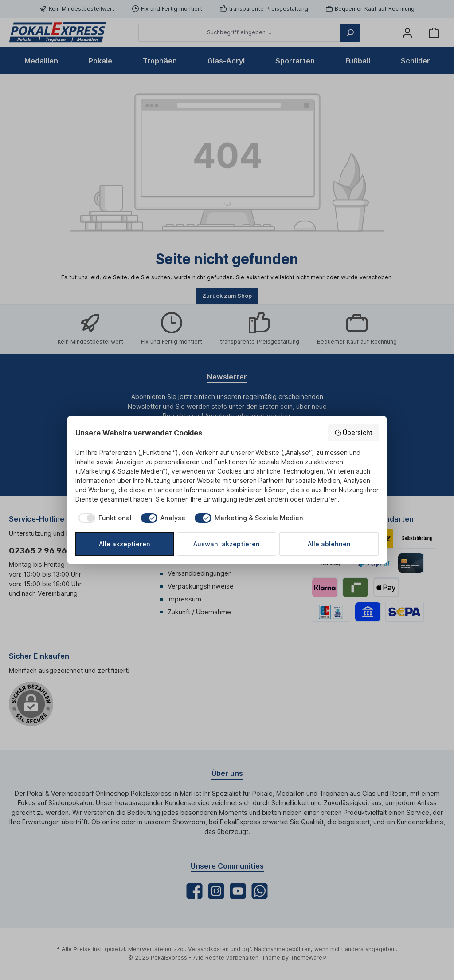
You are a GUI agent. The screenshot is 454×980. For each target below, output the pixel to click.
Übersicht (354, 433)
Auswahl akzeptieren (227, 544)
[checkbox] (104, 518)
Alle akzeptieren (125, 544)
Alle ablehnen (329, 544)
